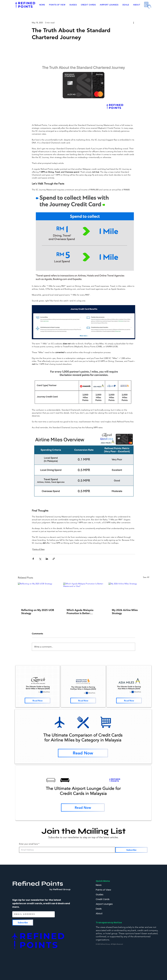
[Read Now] (37, 701)
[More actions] (133, 23)
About (99, 913)
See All (146, 577)
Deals (99, 909)
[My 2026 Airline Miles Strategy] (129, 594)
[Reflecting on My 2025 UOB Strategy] (38, 594)
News (99, 885)
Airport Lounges (104, 904)
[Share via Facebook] (33, 559)
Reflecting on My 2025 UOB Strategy (38, 612)
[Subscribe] (131, 850)
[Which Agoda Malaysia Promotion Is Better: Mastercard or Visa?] (84, 594)
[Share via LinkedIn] (47, 559)
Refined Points (38, 884)
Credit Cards (103, 899)
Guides (100, 895)
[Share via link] (54, 559)
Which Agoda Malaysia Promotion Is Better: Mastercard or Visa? (80, 612)
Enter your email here (28, 844)
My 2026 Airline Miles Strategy (125, 612)
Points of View (38, 549)
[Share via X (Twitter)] (40, 559)
